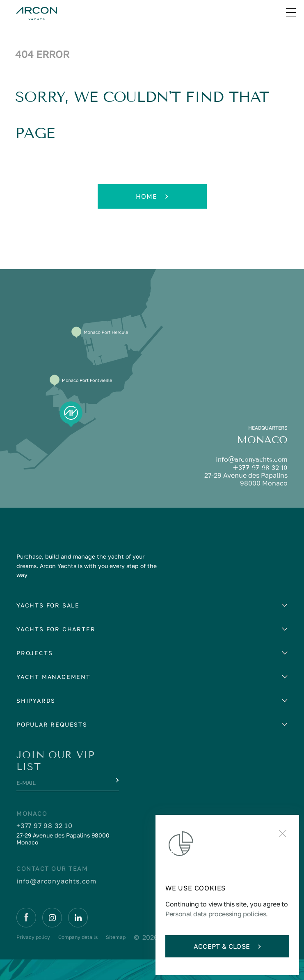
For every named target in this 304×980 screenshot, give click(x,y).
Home (152, 196)
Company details (78, 937)
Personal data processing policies (216, 914)
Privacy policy (33, 937)
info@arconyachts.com (252, 459)
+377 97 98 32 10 (260, 468)
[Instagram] (52, 918)
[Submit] (117, 780)
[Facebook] (26, 918)
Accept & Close (227, 946)
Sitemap (116, 937)
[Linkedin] (78, 918)
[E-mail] (60, 785)
